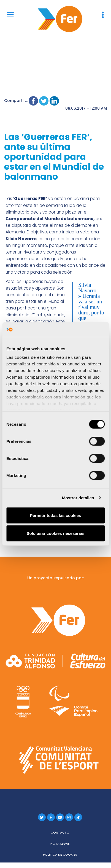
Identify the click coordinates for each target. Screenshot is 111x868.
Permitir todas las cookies (56, 515)
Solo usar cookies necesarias (55, 533)
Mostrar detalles (78, 498)
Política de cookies (60, 854)
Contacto (60, 832)
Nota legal (60, 843)
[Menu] (10, 14)
